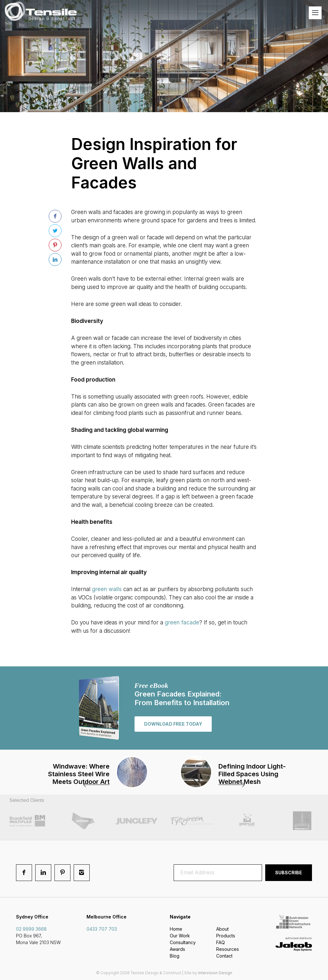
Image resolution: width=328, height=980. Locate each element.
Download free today (173, 724)
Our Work (180, 936)
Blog (175, 956)
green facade (182, 622)
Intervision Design (215, 973)
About (222, 929)
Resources (228, 949)
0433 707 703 (102, 929)
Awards (177, 949)
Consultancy (183, 942)
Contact (224, 956)
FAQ (221, 942)
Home (176, 929)
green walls (107, 589)
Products (226, 936)
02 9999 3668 (31, 929)
